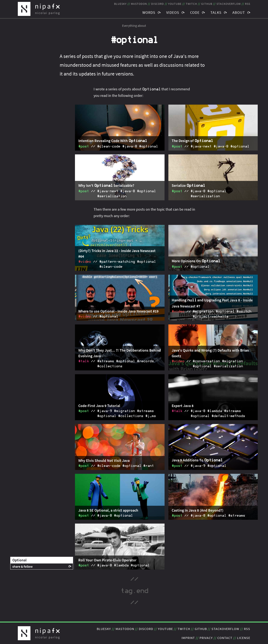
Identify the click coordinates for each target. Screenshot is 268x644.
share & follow (23, 566)
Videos (173, 12)
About (239, 12)
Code (195, 12)
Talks (216, 12)
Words (149, 12)
